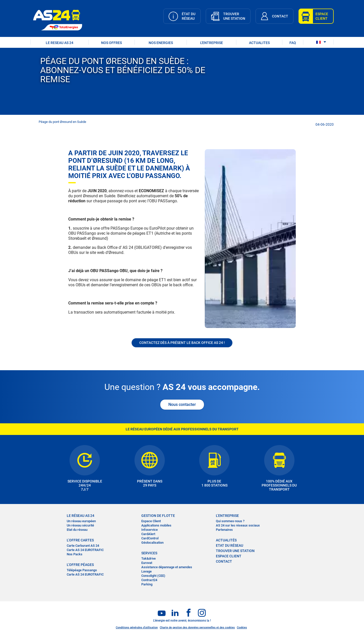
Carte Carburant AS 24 (83, 546)
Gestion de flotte (158, 516)
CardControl (150, 538)
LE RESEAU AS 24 (60, 43)
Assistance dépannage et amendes (167, 567)
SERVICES (149, 553)
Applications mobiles (156, 525)
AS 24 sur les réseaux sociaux (238, 525)
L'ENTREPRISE (212, 43)
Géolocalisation (152, 543)
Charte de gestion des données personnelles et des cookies (197, 628)
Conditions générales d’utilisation (137, 628)
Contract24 (149, 580)
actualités (226, 540)
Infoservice (150, 530)
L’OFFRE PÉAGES (80, 565)
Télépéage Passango (82, 570)
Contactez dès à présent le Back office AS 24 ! (182, 343)
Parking (147, 584)
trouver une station (235, 551)
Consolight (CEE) (153, 576)
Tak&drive (149, 558)
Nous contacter (182, 404)
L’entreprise (227, 516)
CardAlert (148, 534)
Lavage (146, 571)
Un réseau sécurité (80, 525)
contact (224, 561)
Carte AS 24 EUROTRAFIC (85, 550)
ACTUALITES (259, 43)
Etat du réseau (77, 530)
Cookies (242, 628)
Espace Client (151, 521)
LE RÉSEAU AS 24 (81, 516)
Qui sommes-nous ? (230, 521)
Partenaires (224, 530)
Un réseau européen (81, 521)
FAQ (293, 43)
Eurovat (147, 563)
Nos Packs (75, 554)
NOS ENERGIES (161, 43)
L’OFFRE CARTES (80, 540)
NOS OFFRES (111, 43)
